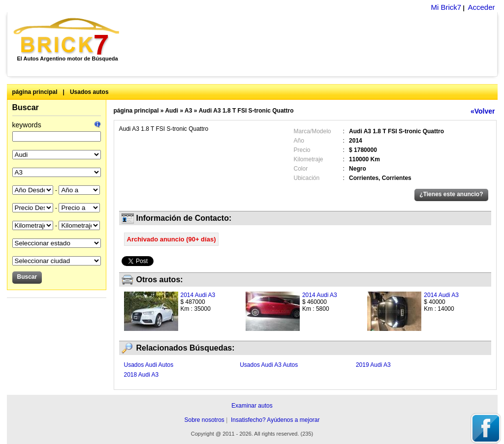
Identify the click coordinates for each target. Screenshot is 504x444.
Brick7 (67, 36)
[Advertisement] (314, 44)
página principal (35, 92)
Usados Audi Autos (149, 365)
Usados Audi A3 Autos (269, 365)
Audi (172, 111)
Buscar (26, 107)
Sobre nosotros (204, 420)
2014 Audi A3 (198, 295)
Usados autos (89, 92)
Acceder (481, 7)
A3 (188, 111)
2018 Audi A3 (142, 375)
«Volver (483, 111)
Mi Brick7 (446, 7)
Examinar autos (252, 406)
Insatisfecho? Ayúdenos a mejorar (275, 420)
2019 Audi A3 (373, 365)
